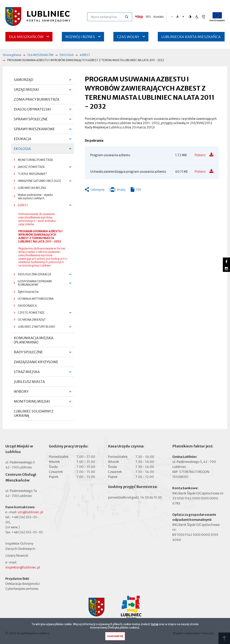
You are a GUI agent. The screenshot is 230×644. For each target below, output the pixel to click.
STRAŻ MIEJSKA (27, 373)
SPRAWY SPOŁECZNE (31, 121)
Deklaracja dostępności (23, 584)
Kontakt (159, 17)
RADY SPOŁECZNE (28, 353)
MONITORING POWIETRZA (35, 160)
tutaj (155, 625)
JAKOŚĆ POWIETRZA (29, 168)
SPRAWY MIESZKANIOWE (34, 130)
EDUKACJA (23, 140)
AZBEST (85, 55)
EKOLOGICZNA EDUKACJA (32, 275)
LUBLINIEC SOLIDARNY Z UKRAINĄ (34, 413)
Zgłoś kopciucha (28, 292)
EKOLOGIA (67, 55)
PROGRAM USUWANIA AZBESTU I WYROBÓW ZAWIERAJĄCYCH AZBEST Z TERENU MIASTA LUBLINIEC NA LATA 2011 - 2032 (40, 236)
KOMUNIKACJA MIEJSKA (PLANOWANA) (34, 340)
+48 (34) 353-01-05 (27, 532)
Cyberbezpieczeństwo (22, 588)
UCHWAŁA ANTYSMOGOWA (36, 299)
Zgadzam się (115, 637)
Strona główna (12, 55)
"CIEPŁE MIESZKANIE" (32, 174)
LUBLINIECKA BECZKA (32, 188)
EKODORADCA (27, 306)
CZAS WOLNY (128, 37)
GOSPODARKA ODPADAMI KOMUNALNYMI (33, 284)
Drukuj (118, 190)
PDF (139, 190)
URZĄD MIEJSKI (26, 91)
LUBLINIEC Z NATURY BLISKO (34, 328)
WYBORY (21, 393)
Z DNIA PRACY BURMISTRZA (37, 99)
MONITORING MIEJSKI (32, 403)
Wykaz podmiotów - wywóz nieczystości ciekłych (35, 197)
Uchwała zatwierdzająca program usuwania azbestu (128, 172)
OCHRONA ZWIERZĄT (32, 320)
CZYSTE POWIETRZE (29, 314)
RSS (148, 17)
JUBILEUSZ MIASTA (29, 382)
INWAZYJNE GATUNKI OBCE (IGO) (37, 182)
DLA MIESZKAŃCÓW (26, 37)
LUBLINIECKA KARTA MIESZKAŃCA (191, 38)
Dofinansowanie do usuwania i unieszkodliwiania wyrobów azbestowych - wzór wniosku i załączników (37, 219)
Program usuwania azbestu (110, 155)
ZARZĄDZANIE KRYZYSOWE (36, 362)
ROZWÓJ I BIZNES (80, 37)
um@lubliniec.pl (30, 512)
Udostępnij (98, 190)
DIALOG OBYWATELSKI (32, 111)
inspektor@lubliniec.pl (23, 567)
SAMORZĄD (24, 81)
